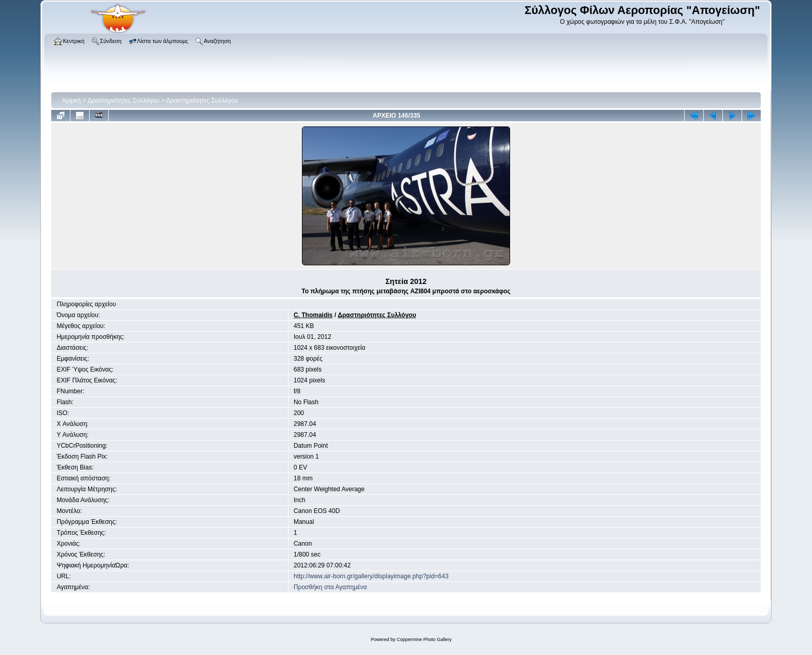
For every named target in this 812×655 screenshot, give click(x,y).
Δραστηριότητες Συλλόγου (124, 101)
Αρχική (71, 101)
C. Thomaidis (313, 315)
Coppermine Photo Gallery (424, 639)
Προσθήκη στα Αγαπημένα (330, 587)
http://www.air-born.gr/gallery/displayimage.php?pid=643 (371, 576)
